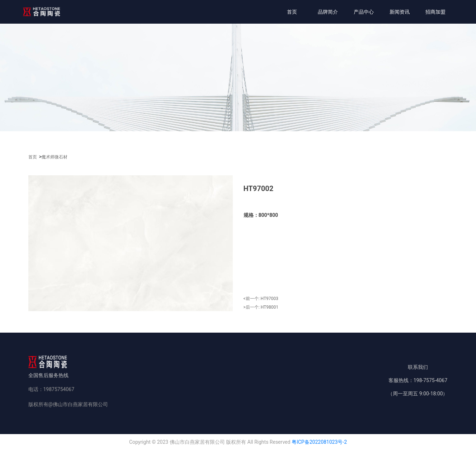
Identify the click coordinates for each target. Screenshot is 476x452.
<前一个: (261, 299)
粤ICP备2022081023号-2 (319, 442)
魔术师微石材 (55, 157)
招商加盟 (435, 12)
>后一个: (261, 307)
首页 (292, 12)
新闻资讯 (400, 12)
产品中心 (364, 12)
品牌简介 (328, 12)
